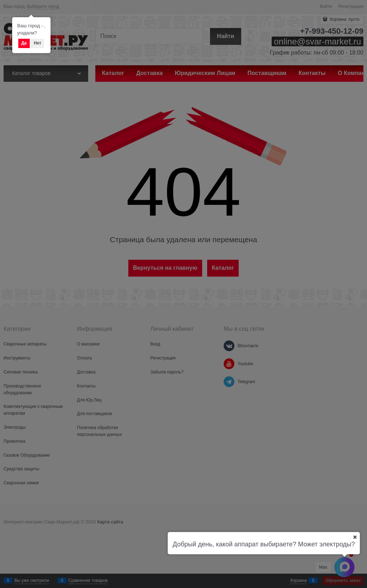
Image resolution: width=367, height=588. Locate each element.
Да (24, 43)
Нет (37, 43)
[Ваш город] (355, 537)
